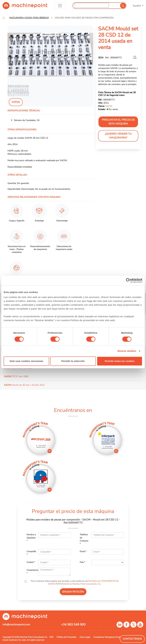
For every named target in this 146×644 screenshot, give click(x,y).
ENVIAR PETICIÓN (73, 592)
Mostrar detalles (127, 351)
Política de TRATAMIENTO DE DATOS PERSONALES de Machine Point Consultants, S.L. (83, 582)
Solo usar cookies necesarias (26, 361)
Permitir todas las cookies (120, 361)
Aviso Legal (85, 637)
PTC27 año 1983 (16, 376)
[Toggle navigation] (60, 6)
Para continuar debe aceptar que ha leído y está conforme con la (75, 582)
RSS (51, 637)
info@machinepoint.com (16, 625)
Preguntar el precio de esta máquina (118, 122)
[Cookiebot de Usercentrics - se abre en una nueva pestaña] (128, 280)
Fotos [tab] (16, 102)
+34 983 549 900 (73, 625)
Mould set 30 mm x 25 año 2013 (24, 385)
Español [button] (137, 6)
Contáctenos (132, 639)
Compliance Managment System (108, 637)
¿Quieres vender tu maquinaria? (118, 136)
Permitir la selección (73, 361)
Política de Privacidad (66, 637)
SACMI (109, 106)
